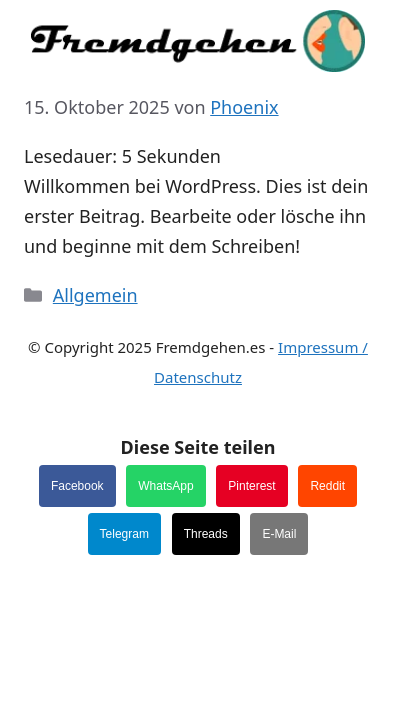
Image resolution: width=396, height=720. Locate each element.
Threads (206, 534)
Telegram (124, 534)
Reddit (327, 486)
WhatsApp (165, 486)
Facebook (77, 486)
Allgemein (95, 295)
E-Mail (279, 534)
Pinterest (251, 486)
